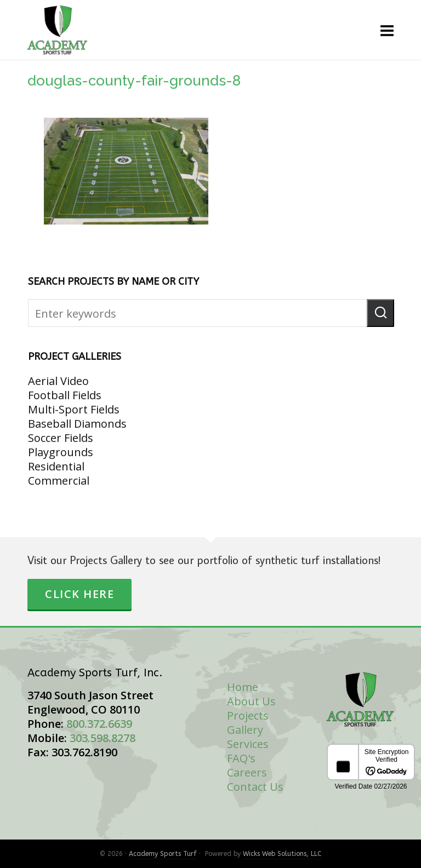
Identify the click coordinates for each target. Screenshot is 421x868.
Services (248, 744)
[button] (380, 313)
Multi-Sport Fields (74, 409)
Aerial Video (58, 381)
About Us (251, 701)
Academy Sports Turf (163, 854)
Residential (56, 466)
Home (243, 687)
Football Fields (65, 395)
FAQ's (241, 758)
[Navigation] (387, 30)
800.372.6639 (99, 724)
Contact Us (255, 787)
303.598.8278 (103, 738)
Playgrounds (61, 452)
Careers (247, 772)
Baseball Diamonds (77, 424)
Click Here (79, 594)
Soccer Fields (61, 438)
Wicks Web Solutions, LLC (282, 854)
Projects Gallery (248, 723)
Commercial (59, 481)
